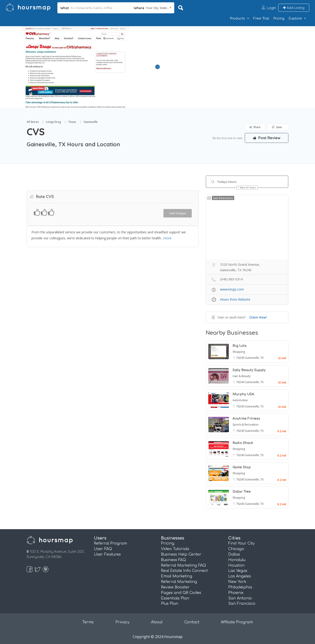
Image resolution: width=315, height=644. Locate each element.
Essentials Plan (175, 598)
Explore (295, 18)
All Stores (33, 122)
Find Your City (241, 543)
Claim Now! (258, 317)
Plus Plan (170, 604)
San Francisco (242, 604)
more (167, 238)
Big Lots (240, 346)
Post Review (267, 138)
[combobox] (153, 8)
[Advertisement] (226, 58)
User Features (107, 554)
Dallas (234, 554)
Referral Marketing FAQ (183, 565)
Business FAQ (173, 560)
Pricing (279, 18)
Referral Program (110, 543)
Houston (236, 565)
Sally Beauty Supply (249, 370)
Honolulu (237, 560)
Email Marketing (177, 576)
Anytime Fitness (246, 419)
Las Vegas (238, 571)
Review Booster (175, 587)
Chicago (236, 549)
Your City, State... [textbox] (157, 8)
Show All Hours (248, 188)
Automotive (240, 400)
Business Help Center (181, 554)
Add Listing (294, 8)
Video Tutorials (175, 549)
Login (271, 8)
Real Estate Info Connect (184, 571)
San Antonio (240, 598)
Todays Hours (227, 182)
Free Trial (261, 18)
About (157, 622)
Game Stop (242, 467)
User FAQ (103, 549)
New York (237, 582)
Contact (192, 622)
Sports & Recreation (246, 425)
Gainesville (91, 122)
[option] (75, 67)
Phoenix (236, 593)
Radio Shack (243, 443)
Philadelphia (240, 587)
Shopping (239, 352)
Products (237, 18)
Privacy (122, 622)
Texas (72, 122)
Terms (88, 622)
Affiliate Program (237, 622)
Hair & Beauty (242, 376)
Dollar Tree (242, 492)
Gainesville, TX (254, 358)
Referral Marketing (179, 582)
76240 (241, 358)
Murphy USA (243, 394)
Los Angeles (240, 576)
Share (255, 127)
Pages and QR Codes (181, 593)
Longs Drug (53, 122)
